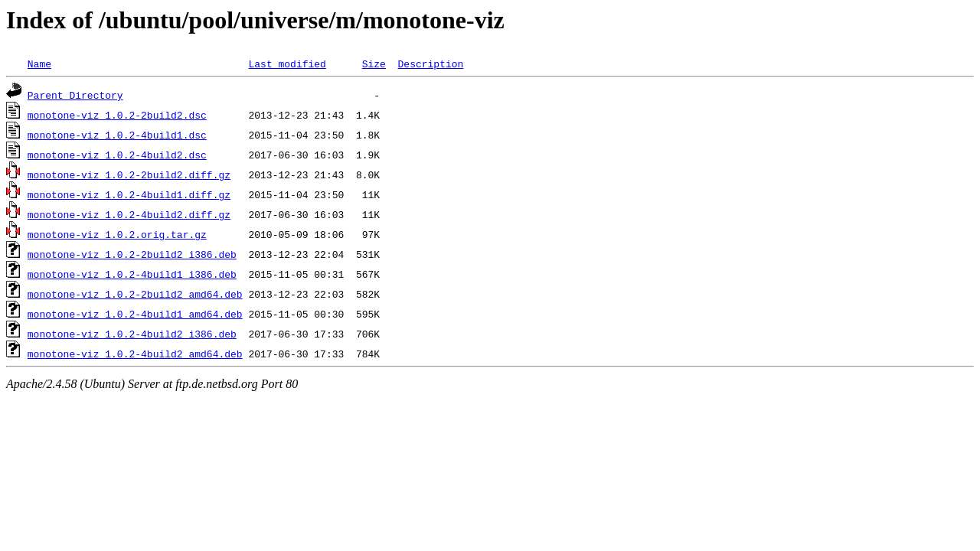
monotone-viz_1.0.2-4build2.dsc (117, 155)
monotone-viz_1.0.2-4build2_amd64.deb (135, 354)
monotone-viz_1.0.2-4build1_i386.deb (132, 274)
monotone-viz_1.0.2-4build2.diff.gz (129, 214)
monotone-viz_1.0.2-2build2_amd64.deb (135, 294)
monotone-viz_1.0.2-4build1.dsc (117, 135)
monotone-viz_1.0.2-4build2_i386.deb (132, 334)
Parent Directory (75, 95)
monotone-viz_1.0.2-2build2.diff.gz (129, 174)
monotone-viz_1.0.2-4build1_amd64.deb (135, 314)
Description (430, 64)
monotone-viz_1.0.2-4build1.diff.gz (129, 194)
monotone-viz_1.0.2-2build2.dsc (117, 115)
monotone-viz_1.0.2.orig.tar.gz (117, 234)
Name (39, 64)
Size (374, 64)
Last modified (287, 64)
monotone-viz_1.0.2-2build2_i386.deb (132, 254)
